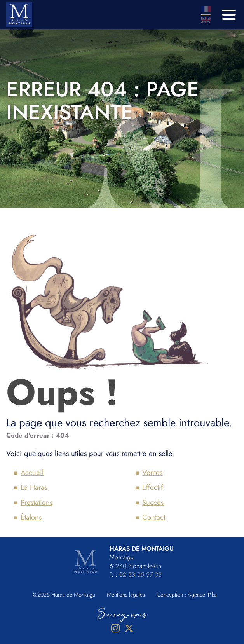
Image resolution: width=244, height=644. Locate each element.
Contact (154, 517)
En (206, 20)
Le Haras (34, 487)
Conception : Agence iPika (187, 595)
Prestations (37, 502)
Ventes (152, 472)
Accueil (32, 472)
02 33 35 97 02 (140, 575)
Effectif (152, 487)
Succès (153, 502)
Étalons (31, 517)
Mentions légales (126, 595)
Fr (206, 9)
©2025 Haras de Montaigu (64, 595)
